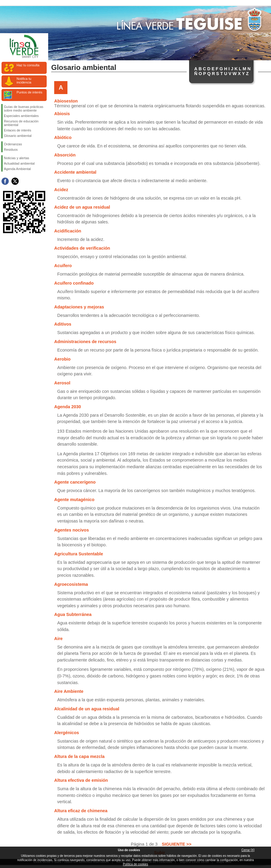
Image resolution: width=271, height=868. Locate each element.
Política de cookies (135, 864)
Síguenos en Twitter (15, 181)
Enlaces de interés (18, 130)
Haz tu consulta (28, 65)
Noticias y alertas (17, 158)
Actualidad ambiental (19, 163)
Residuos (11, 150)
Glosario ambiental (18, 136)
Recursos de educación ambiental (21, 123)
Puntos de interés (30, 92)
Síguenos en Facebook (5, 181)
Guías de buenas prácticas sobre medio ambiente (24, 109)
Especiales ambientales (21, 116)
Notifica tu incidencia (24, 80)
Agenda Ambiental (17, 169)
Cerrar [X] (248, 850)
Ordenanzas (13, 144)
